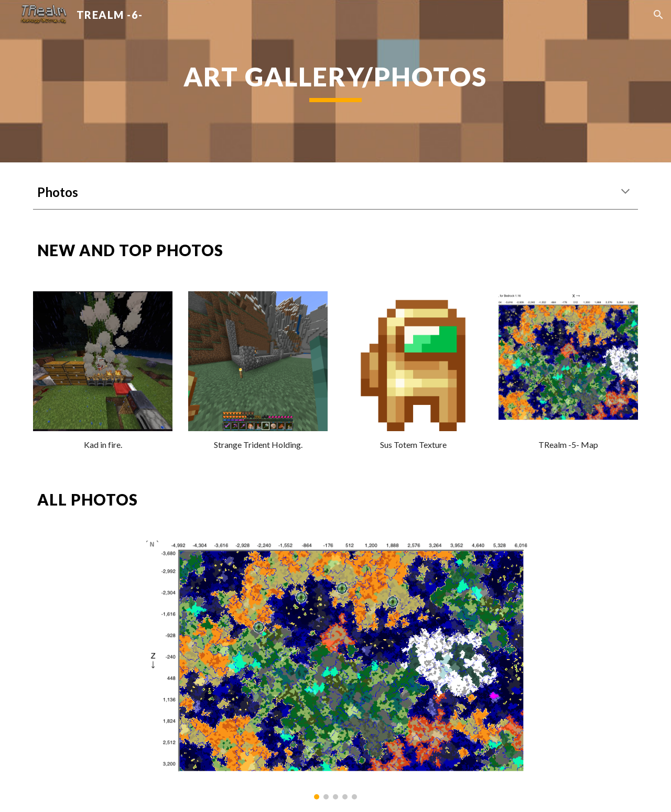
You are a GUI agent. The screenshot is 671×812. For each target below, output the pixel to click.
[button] (658, 15)
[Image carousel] (335, 670)
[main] (335, 81)
